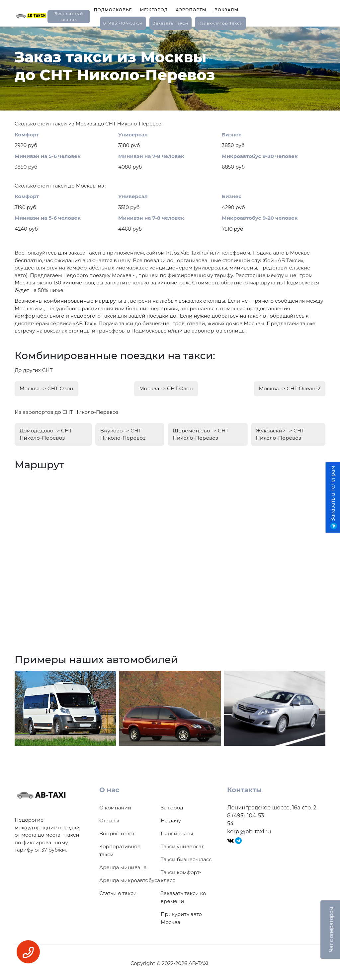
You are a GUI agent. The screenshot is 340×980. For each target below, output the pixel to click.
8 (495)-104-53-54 (123, 23)
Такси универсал (183, 844)
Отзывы (109, 819)
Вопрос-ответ (117, 831)
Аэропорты (191, 10)
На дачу (171, 819)
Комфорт (27, 135)
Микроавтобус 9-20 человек (260, 156)
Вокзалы (227, 10)
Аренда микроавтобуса (130, 878)
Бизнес (232, 135)
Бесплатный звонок (69, 16)
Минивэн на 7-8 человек (151, 156)
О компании (115, 806)
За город (172, 806)
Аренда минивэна (123, 865)
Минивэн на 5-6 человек (48, 156)
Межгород (154, 10)
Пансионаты (177, 831)
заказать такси (170, 23)
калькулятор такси (220, 23)
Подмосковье (113, 10)
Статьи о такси (118, 891)
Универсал (133, 135)
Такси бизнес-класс (186, 857)
